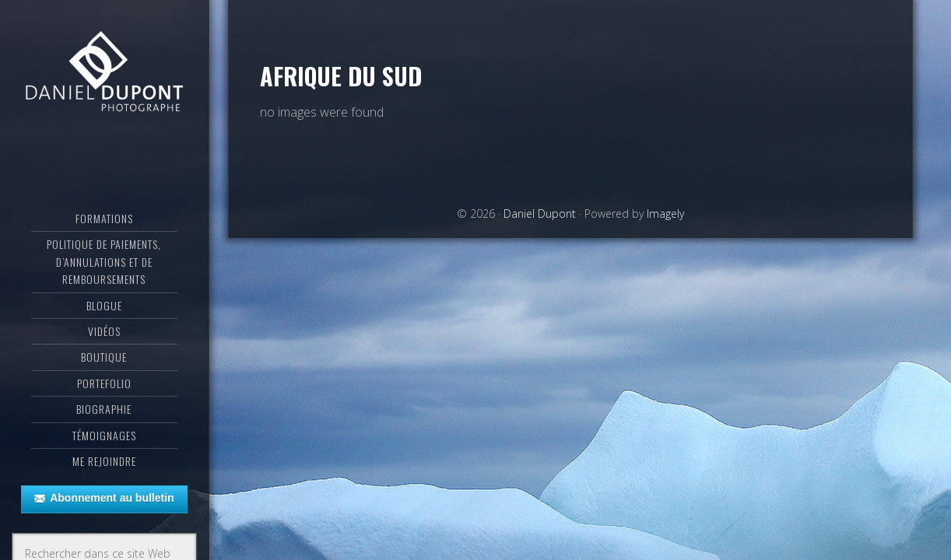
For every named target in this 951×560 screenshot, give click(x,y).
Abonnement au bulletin (104, 499)
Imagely (665, 213)
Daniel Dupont (104, 74)
